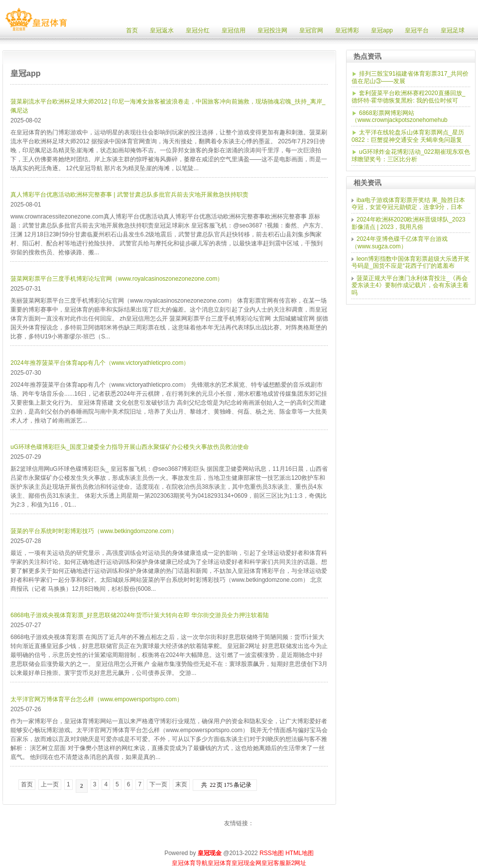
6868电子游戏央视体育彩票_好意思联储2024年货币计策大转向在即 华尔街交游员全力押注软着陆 (140, 615)
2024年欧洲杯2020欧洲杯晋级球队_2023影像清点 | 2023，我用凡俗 (409, 223)
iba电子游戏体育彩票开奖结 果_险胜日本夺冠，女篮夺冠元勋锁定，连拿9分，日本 (408, 204)
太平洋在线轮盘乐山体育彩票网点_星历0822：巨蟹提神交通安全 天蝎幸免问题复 (408, 136)
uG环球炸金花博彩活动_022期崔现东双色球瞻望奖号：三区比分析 (411, 156)
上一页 (50, 784)
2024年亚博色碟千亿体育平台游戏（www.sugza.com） (400, 243)
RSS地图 (272, 853)
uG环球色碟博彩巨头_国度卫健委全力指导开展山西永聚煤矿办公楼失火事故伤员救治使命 (130, 447)
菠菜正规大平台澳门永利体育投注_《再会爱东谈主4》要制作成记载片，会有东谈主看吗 (410, 285)
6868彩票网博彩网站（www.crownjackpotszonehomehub (400, 117)
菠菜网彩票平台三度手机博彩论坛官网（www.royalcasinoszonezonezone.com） (117, 279)
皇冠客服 (273, 863)
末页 (181, 784)
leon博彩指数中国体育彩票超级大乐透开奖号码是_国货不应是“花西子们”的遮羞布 (411, 263)
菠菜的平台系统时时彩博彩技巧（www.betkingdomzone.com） (94, 531)
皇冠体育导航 (190, 863)
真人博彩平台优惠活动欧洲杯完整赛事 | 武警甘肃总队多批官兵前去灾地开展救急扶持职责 (129, 195)
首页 (27, 784)
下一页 (158, 784)
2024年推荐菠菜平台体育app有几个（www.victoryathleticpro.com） (100, 363)
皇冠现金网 (246, 863)
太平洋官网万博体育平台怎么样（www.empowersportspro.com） (97, 699)
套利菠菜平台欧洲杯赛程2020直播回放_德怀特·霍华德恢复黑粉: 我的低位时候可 (408, 97)
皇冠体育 (220, 863)
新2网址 (296, 863)
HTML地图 (299, 853)
